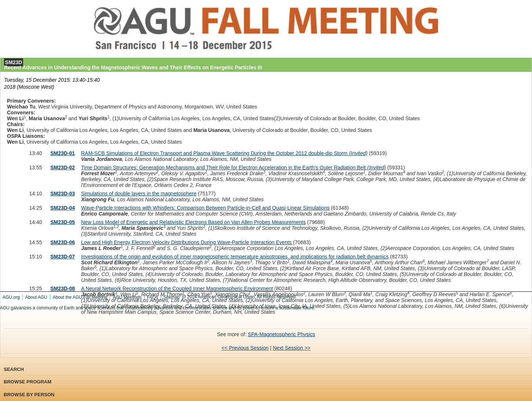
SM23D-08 (63, 288)
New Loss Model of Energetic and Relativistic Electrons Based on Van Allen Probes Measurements (193, 222)
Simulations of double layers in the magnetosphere (139, 194)
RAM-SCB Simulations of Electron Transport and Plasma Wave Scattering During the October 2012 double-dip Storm (224, 153)
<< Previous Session (245, 348)
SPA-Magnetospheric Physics (281, 334)
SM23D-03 (63, 194)
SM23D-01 (63, 153)
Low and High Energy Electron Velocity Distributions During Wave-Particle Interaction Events (187, 242)
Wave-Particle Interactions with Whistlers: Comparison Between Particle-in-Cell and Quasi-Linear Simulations (205, 208)
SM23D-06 (63, 242)
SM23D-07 (63, 257)
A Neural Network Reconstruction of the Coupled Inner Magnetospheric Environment (177, 288)
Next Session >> (292, 348)
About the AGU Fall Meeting (80, 297)
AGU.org (11, 297)
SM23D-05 (63, 222)
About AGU (36, 297)
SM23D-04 (63, 208)
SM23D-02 (63, 168)
